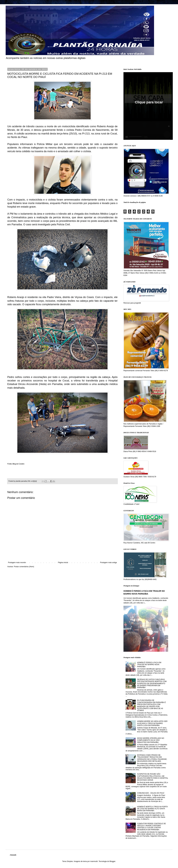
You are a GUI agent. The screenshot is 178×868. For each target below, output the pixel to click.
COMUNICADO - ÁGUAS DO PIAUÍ (151, 793)
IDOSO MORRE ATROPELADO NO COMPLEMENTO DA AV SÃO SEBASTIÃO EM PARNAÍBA (151, 740)
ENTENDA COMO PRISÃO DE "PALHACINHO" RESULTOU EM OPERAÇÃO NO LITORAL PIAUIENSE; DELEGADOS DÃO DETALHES (152, 758)
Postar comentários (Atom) (24, 567)
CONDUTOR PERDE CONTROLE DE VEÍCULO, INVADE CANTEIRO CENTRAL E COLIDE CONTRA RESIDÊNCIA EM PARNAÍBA (152, 827)
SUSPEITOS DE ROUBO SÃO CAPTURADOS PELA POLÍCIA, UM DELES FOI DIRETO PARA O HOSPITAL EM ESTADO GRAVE (153, 777)
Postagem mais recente (17, 563)
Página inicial (63, 563)
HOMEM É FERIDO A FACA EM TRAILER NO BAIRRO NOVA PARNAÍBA (149, 665)
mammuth (94, 861)
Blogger (112, 861)
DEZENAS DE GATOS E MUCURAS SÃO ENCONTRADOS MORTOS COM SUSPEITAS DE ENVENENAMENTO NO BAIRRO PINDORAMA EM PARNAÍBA (152, 684)
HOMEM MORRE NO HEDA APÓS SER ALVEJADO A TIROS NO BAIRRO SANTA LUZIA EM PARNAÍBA (152, 723)
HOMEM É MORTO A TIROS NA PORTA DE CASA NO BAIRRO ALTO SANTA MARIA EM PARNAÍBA (152, 809)
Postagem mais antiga (108, 563)
